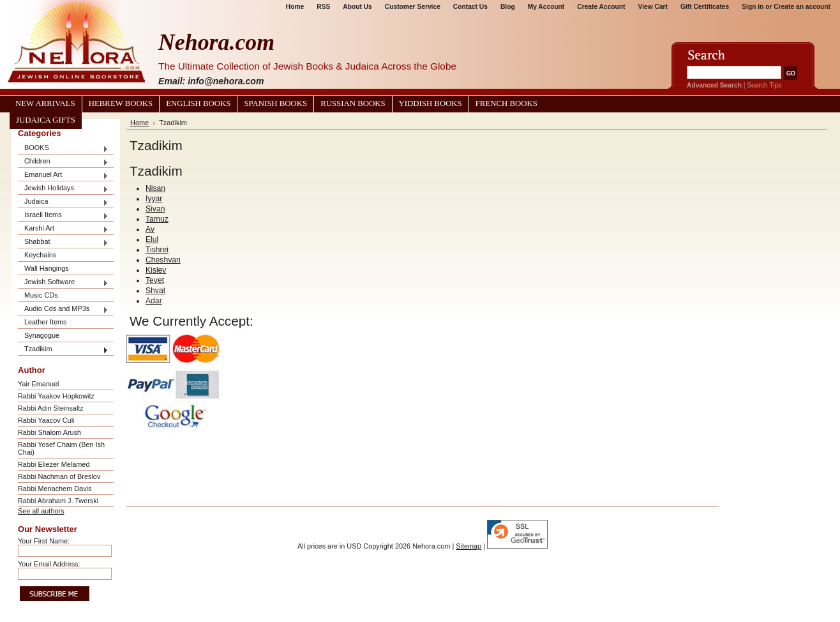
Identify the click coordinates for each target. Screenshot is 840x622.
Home (295, 7)
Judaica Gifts (46, 120)
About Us (357, 7)
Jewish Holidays (63, 189)
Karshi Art (63, 229)
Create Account (601, 7)
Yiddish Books (431, 103)
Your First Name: (44, 541)
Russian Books (353, 103)
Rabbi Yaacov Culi (46, 420)
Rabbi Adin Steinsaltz (51, 408)
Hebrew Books (121, 103)
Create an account (802, 7)
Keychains (40, 255)
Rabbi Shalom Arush (49, 432)
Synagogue (42, 335)
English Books (198, 103)
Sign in (753, 7)
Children (63, 162)
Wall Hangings (47, 268)
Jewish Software (63, 283)
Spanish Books (275, 103)
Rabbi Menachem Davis (55, 489)
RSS (323, 7)
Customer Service (413, 7)
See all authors (41, 511)
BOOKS (63, 148)
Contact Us (470, 7)
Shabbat (63, 242)
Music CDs (41, 295)
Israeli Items (63, 216)
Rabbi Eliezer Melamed (54, 464)
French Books (506, 103)
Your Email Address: (49, 564)
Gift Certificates (705, 7)
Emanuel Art (63, 175)
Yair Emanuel (38, 384)
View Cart (653, 7)
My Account (546, 7)
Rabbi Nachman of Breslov (59, 476)
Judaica (63, 202)
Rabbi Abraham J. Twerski (58, 501)
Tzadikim (63, 350)
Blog (508, 7)
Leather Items (46, 322)
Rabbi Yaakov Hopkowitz (56, 396)
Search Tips (764, 85)
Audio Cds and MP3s (63, 309)
